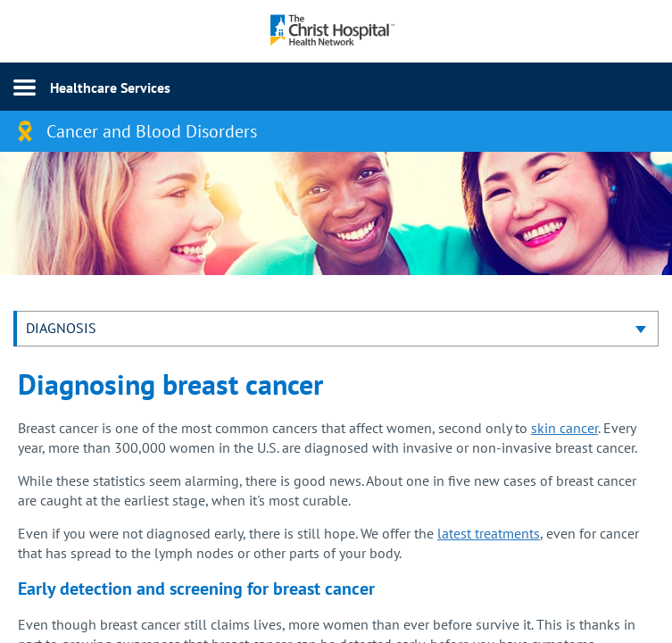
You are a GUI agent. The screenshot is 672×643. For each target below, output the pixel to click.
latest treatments (489, 533)
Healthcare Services (110, 88)
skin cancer (564, 428)
